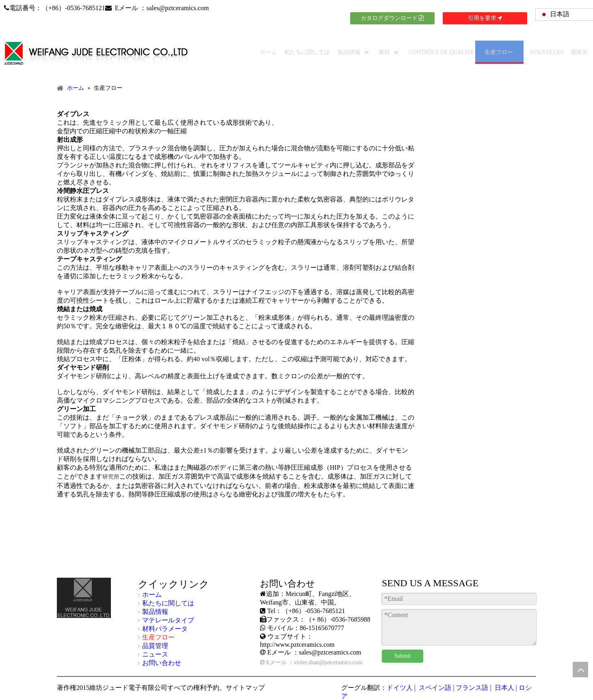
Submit (403, 656)
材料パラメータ (165, 629)
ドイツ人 (400, 688)
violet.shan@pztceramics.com (328, 662)
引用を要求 (485, 18)
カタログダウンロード (392, 18)
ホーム (152, 595)
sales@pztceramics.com (177, 8)
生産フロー (158, 637)
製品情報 (155, 612)
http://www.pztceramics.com (297, 645)
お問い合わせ (162, 663)
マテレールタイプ (168, 620)
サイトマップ (245, 688)
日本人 (504, 688)
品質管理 (155, 646)
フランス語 (472, 688)
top (580, 670)
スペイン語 (434, 688)
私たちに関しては (168, 603)
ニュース (155, 654)
